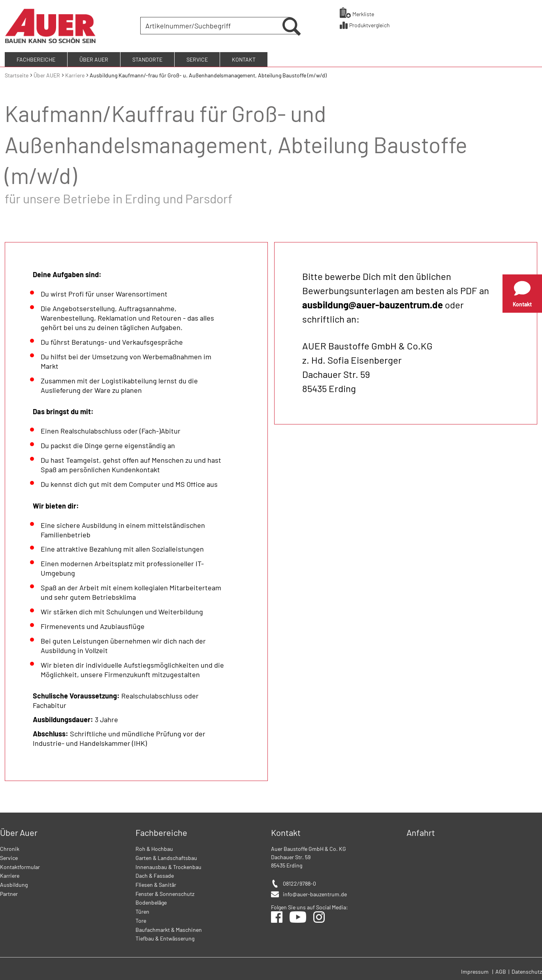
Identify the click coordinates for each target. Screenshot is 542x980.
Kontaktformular (20, 865)
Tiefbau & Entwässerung (165, 937)
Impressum (475, 970)
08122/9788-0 (299, 882)
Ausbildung (14, 883)
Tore (141, 919)
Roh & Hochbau (154, 848)
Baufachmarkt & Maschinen (169, 928)
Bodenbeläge (151, 901)
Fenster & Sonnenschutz (165, 892)
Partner (9, 892)
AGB (501, 970)
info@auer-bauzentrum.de (315, 893)
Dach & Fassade (155, 874)
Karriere (75, 74)
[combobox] (212, 25)
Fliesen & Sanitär (156, 883)
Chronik (10, 848)
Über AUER (47, 74)
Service (9, 857)
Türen (142, 910)
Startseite (17, 74)
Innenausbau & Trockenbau (168, 865)
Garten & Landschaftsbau (166, 857)
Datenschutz (527, 970)
